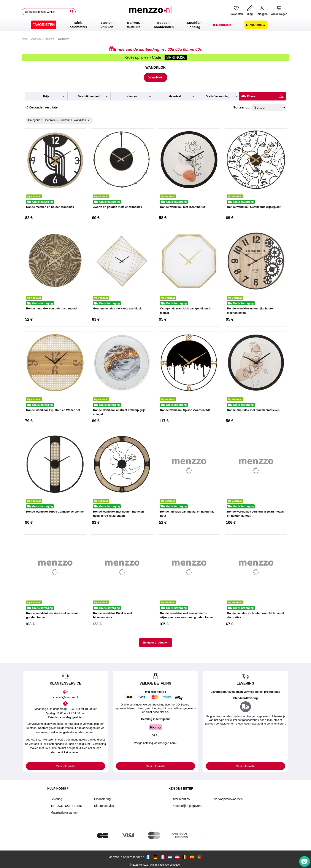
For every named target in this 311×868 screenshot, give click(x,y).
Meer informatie (65, 766)
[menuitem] (44, 25)
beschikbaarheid (89, 96)
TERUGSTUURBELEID (66, 806)
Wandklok (155, 77)
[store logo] (151, 12)
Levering (56, 799)
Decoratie (36, 39)
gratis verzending (218, 96)
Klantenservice (104, 806)
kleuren (132, 96)
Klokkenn (50, 39)
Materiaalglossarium (64, 812)
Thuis (25, 39)
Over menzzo (181, 799)
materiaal (175, 96)
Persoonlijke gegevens (187, 806)
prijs (46, 96)
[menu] (155, 25)
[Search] (72, 11)
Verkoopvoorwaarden (228, 799)
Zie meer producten (156, 643)
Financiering (102, 799)
